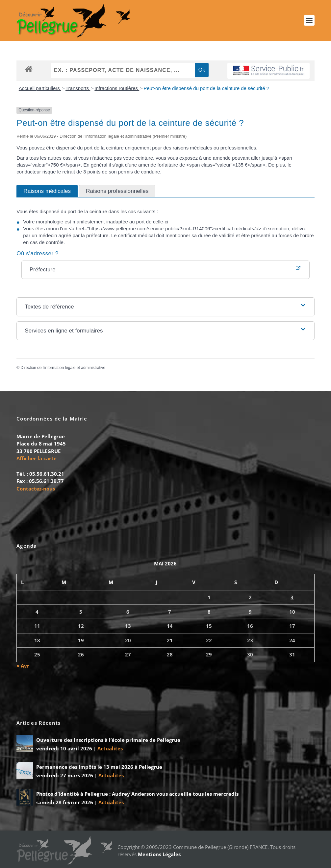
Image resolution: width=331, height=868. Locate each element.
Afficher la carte (37, 458)
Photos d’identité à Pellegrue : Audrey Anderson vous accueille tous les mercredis (137, 794)
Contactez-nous (36, 489)
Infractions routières (117, 88)
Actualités (110, 748)
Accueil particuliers (40, 88)
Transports (78, 88)
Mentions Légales (159, 854)
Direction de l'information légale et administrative (63, 368)
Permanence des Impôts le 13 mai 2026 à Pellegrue (99, 767)
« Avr (23, 666)
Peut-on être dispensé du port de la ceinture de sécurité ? (206, 88)
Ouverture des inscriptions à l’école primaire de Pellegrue (108, 740)
